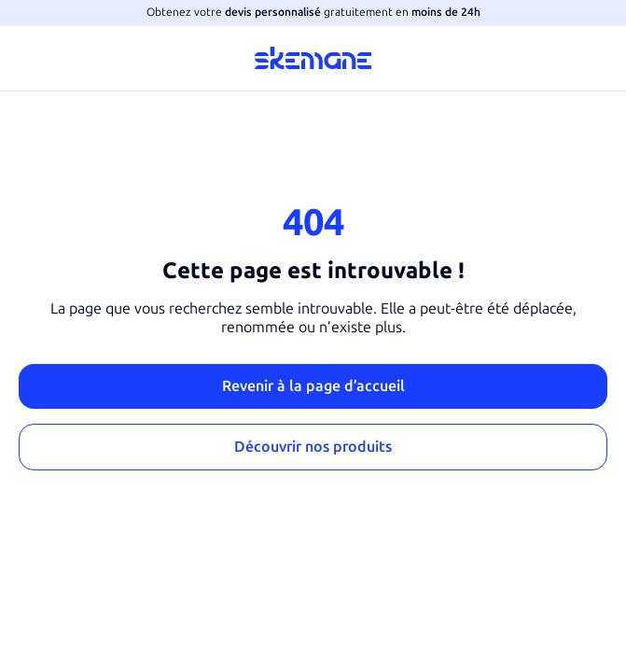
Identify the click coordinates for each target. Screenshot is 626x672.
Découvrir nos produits (313, 447)
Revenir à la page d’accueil (313, 386)
